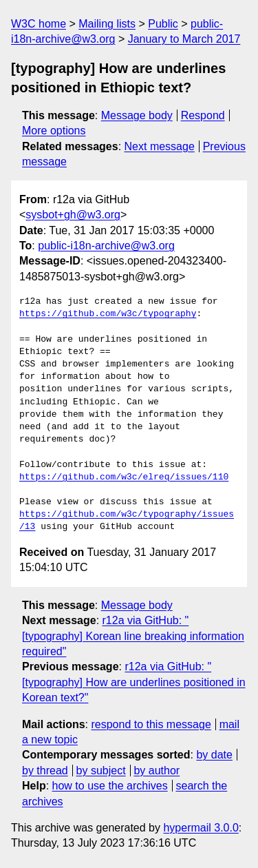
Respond (203, 115)
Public (163, 24)
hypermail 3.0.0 (201, 828)
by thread (45, 771)
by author (157, 771)
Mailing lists (107, 24)
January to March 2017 (184, 39)
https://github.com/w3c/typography (108, 314)
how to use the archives (110, 786)
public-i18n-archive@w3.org (106, 246)
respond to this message (151, 724)
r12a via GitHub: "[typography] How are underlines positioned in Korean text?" (134, 682)
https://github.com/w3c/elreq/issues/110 (124, 477)
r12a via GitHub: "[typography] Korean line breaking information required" (133, 636)
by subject (101, 771)
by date (214, 755)
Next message (160, 146)
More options (54, 131)
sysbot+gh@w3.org (73, 215)
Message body (137, 115)
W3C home (39, 24)
